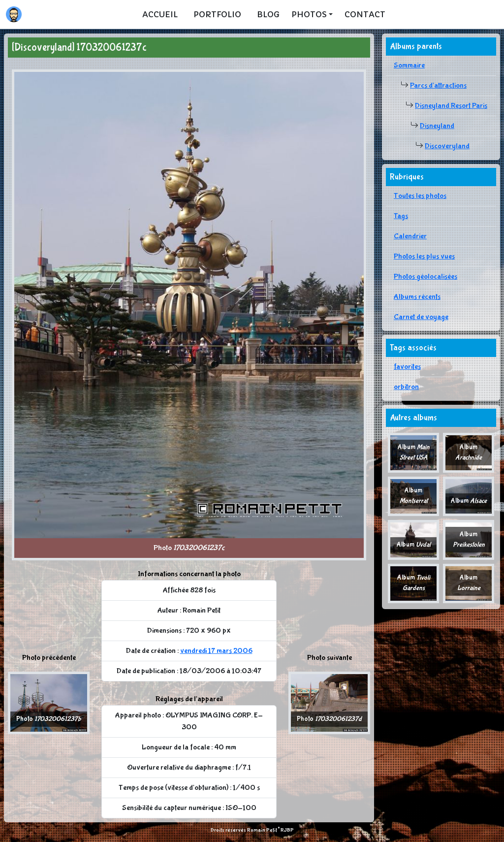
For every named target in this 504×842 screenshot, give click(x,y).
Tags (401, 216)
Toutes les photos (420, 196)
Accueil (160, 14)
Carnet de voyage (421, 317)
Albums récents (417, 297)
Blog (268, 14)
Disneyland (437, 126)
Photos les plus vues (424, 256)
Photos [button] (309, 14)
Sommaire (409, 65)
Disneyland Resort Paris (451, 106)
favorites (407, 367)
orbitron (406, 387)
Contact (365, 14)
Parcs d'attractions (438, 85)
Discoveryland (447, 146)
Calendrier (410, 236)
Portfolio (217, 14)
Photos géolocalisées (425, 276)
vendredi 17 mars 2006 (216, 651)
